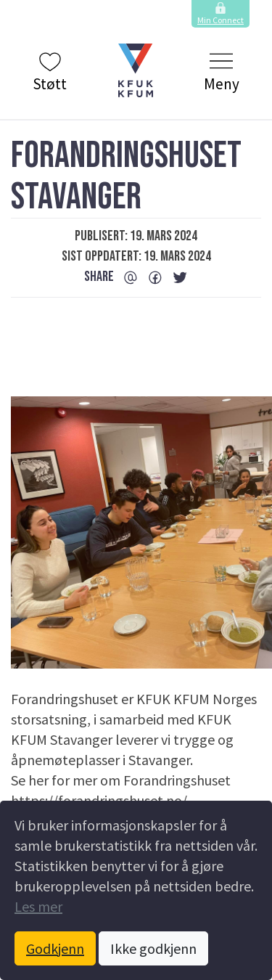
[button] (136, 70)
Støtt (50, 72)
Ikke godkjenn (153, 948)
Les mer (38, 906)
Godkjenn (55, 948)
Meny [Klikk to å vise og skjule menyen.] (222, 72)
